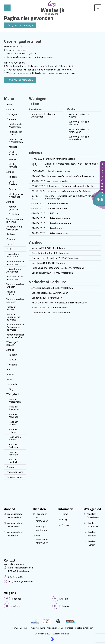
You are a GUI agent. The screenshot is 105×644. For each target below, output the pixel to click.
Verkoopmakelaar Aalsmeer (15, 300)
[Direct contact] (7, 8)
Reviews (11, 234)
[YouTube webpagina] (27, 606)
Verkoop (13, 159)
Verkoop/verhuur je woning (15, 220)
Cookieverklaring (15, 477)
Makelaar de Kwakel (15, 438)
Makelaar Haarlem (13, 423)
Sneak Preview (13, 153)
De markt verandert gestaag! (53, 159)
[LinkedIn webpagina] (76, 599)
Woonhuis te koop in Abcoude (79, 123)
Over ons (11, 109)
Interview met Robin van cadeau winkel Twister (63, 186)
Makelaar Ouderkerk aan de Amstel (14, 317)
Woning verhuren (13, 165)
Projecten (14, 214)
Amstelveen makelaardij (51, 181)
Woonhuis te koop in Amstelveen (79, 130)
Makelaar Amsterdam (14, 408)
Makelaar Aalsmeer (11, 308)
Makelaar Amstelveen (15, 400)
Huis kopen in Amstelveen (15, 125)
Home (10, 104)
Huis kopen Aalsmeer (50, 233)
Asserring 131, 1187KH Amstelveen (48, 248)
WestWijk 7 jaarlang (12, 344)
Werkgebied (13, 394)
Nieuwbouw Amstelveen (51, 171)
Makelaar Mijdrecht (13, 453)
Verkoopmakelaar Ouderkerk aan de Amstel (15, 327)
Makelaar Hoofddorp (14, 461)
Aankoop (13, 147)
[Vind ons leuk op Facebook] (27, 599)
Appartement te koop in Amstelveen (43, 115)
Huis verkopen (47, 228)
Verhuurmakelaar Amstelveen (15, 278)
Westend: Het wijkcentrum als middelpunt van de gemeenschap (63, 197)
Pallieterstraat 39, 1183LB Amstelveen (50, 307)
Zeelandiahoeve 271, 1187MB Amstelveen (52, 273)
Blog (9, 370)
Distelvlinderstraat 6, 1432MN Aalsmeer (51, 253)
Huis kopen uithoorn (49, 208)
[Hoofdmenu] (98, 8)
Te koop (13, 177)
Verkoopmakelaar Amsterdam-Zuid (15, 336)
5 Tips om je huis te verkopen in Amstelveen (61, 191)
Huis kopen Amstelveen (51, 218)
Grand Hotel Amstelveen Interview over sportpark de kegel (65, 165)
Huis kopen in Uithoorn (15, 133)
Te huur (12, 189)
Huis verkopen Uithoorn (51, 203)
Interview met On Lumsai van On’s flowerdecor (63, 176)
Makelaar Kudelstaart (15, 446)
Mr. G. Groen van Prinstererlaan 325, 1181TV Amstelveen (59, 303)
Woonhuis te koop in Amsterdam (79, 138)
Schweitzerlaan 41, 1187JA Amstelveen (51, 313)
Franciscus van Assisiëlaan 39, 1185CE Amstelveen (56, 258)
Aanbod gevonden (14, 208)
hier (44, 73)
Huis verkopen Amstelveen (14, 270)
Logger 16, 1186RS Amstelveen (47, 298)
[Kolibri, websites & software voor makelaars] (52, 639)
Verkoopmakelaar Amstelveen (15, 263)
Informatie (12, 384)
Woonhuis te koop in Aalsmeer (79, 115)
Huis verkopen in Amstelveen (16, 141)
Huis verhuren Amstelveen (13, 255)
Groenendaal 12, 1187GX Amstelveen (50, 293)
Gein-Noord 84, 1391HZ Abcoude (48, 263)
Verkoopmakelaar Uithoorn (15, 285)
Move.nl (10, 244)
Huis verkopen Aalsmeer (51, 223)
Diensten (11, 119)
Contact (11, 239)
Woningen (12, 114)
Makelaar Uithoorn (11, 293)
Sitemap (11, 467)
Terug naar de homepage (20, 25)
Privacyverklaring (15, 472)
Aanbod (10, 172)
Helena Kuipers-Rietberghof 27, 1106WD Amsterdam (58, 268)
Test (9, 249)
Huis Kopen (45, 213)
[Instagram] (76, 606)
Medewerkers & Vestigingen (14, 228)
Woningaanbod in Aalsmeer (16, 195)
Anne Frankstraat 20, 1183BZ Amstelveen (52, 288)
